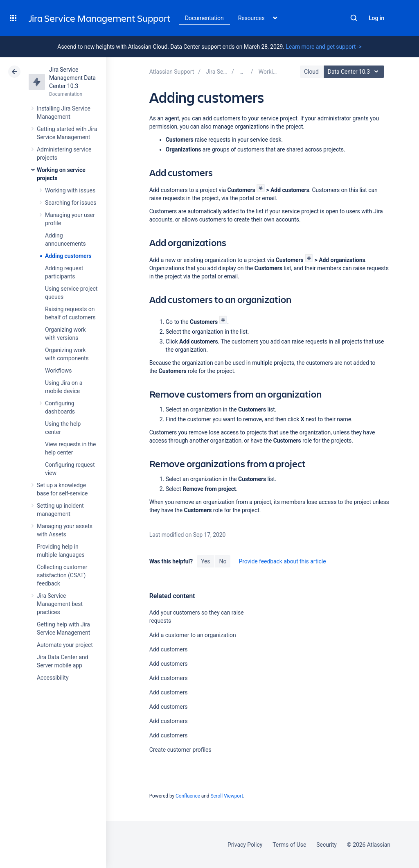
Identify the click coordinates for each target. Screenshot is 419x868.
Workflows (58, 371)
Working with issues (70, 190)
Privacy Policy (245, 845)
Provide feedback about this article (282, 561)
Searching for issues (71, 203)
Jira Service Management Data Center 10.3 (72, 78)
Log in (376, 18)
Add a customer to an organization (193, 635)
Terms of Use (289, 845)
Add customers (169, 649)
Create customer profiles (180, 750)
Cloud (311, 72)
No (223, 561)
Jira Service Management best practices (60, 604)
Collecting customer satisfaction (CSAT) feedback (62, 575)
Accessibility (53, 678)
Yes (205, 561)
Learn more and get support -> (323, 47)
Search (354, 18)
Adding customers (68, 256)
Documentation (204, 18)
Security (327, 845)
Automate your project (65, 645)
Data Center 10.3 (355, 72)
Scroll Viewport (227, 796)
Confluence (188, 796)
